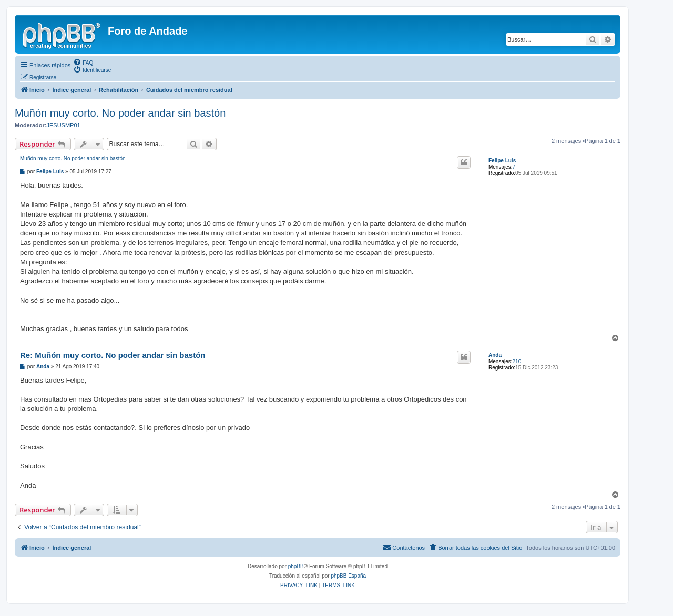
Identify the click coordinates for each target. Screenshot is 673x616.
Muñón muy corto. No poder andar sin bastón (120, 113)
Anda (495, 355)
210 (517, 361)
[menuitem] (83, 62)
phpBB (296, 566)
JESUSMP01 (64, 125)
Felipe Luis (502, 161)
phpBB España (348, 576)
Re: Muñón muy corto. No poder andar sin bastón (113, 355)
